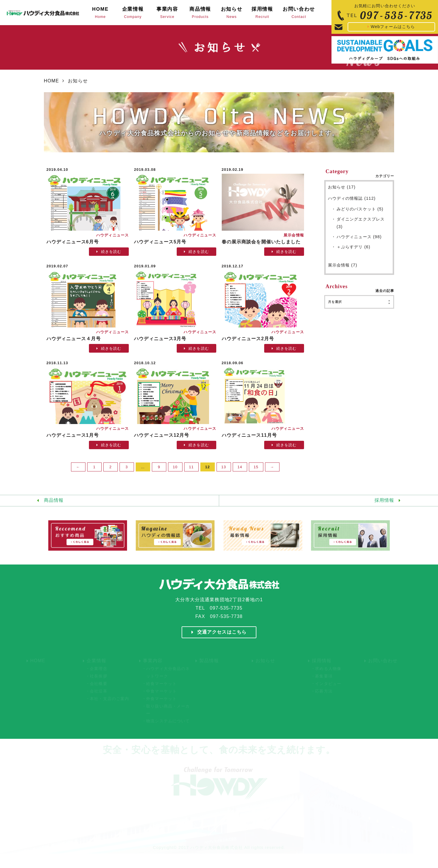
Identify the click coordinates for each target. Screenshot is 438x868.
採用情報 (384, 500)
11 (191, 467)
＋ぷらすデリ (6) (354, 247)
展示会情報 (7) (343, 265)
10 (175, 467)
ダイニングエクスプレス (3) (361, 223)
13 (224, 467)
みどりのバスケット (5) (360, 209)
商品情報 (54, 500)
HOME (51, 81)
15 (256, 467)
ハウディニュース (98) (359, 237)
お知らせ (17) (342, 187)
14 (240, 467)
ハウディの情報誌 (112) (352, 198)
